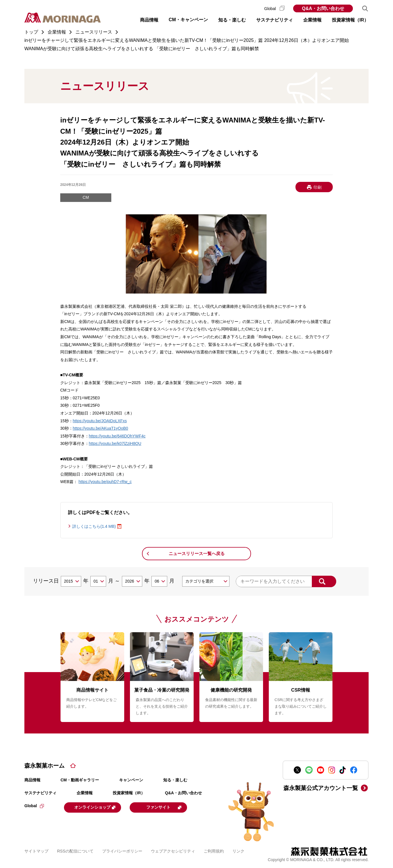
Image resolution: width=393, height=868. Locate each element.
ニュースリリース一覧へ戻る (197, 553)
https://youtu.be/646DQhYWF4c (117, 436)
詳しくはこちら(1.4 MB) (94, 526)
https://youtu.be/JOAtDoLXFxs (100, 421)
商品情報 (32, 780)
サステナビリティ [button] (275, 20)
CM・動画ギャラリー (80, 780)
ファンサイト (174, 807)
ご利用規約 (214, 851)
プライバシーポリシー (122, 851)
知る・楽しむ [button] (232, 20)
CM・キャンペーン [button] (188, 20)
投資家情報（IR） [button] (350, 20)
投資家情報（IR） (129, 793)
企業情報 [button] (312, 20)
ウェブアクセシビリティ (173, 851)
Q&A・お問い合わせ (323, 8)
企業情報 (85, 793)
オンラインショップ (100, 807)
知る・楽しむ (175, 780)
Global (274, 9)
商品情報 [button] (149, 20)
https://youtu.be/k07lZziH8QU (115, 443)
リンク (238, 851)
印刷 (318, 187)
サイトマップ (36, 851)
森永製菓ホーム (44, 766)
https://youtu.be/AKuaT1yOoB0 (101, 428)
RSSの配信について (75, 851)
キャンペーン (131, 780)
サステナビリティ (40, 793)
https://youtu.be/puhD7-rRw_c (105, 482)
